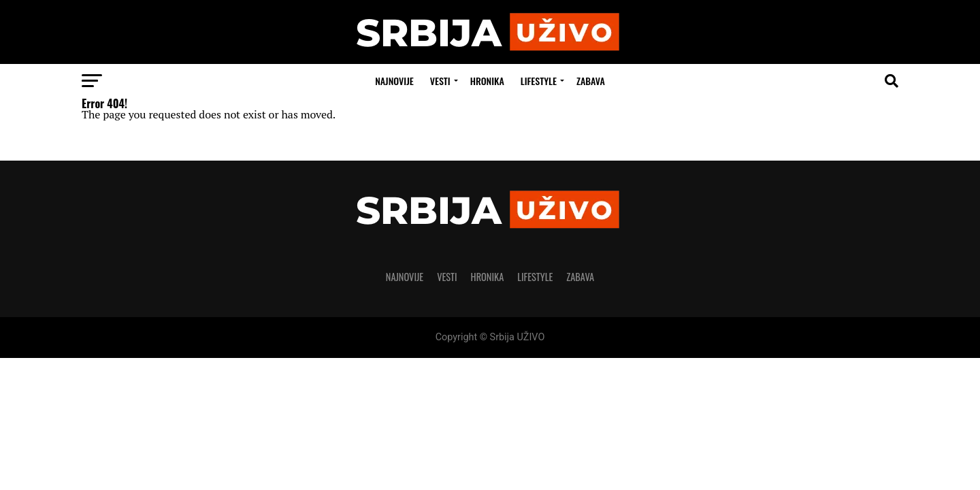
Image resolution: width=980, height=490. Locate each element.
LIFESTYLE (539, 81)
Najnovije (394, 81)
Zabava (591, 81)
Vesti (440, 81)
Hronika (487, 81)
